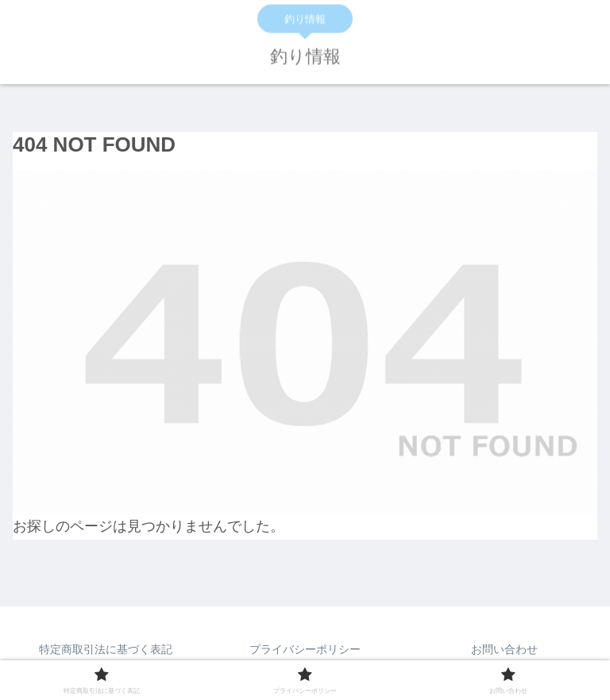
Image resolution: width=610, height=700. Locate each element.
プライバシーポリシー (305, 649)
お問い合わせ (504, 649)
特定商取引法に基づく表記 (106, 649)
